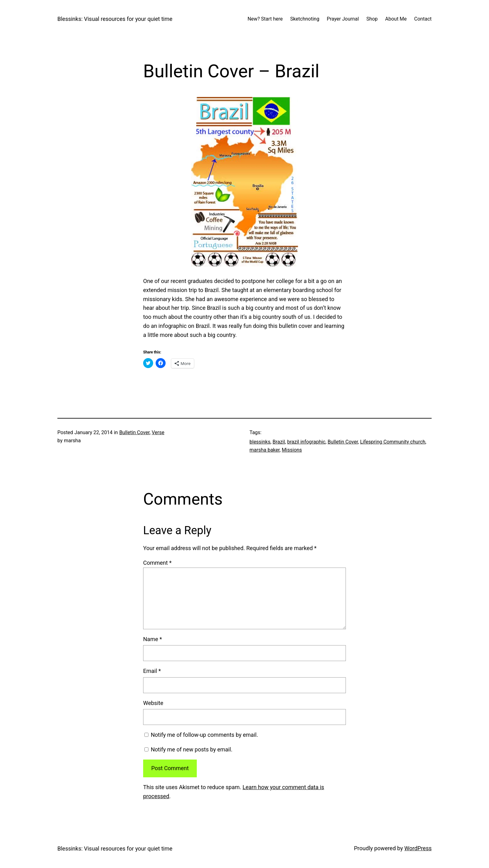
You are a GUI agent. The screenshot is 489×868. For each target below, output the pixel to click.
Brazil (279, 442)
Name (153, 639)
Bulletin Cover (134, 432)
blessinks (260, 442)
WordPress (418, 848)
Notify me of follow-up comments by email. (204, 735)
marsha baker (264, 450)
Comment (157, 563)
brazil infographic (306, 442)
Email (152, 671)
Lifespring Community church (393, 442)
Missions (292, 450)
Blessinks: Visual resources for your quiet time (115, 19)
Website (153, 703)
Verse (158, 432)
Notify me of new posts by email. (191, 749)
